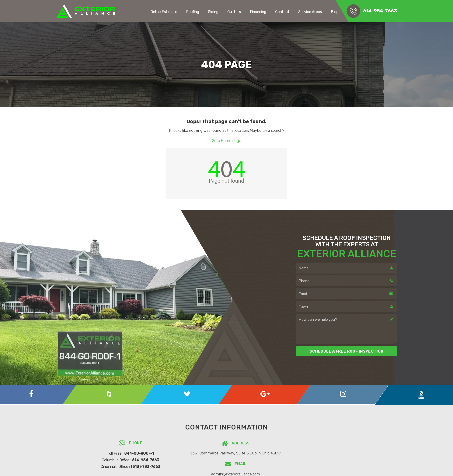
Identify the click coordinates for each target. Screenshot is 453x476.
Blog (338, 12)
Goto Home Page (226, 141)
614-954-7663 (381, 11)
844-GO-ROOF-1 (136, 453)
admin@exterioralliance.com (323, 453)
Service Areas (314, 12)
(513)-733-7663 (142, 466)
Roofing (200, 12)
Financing (263, 12)
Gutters (240, 12)
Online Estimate (171, 12)
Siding (220, 12)
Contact (287, 12)
